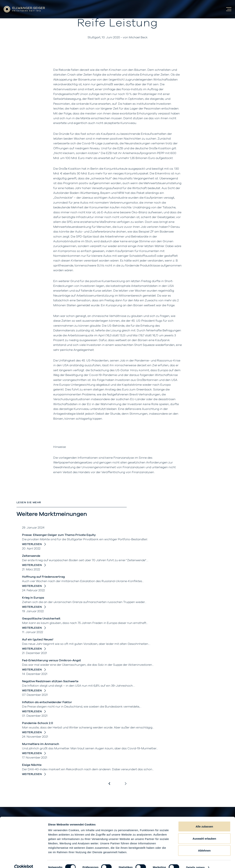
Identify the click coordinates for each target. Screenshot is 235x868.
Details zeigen (195, 861)
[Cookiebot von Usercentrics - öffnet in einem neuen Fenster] (24, 861)
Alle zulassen (204, 820)
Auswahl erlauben (204, 832)
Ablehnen (204, 844)
